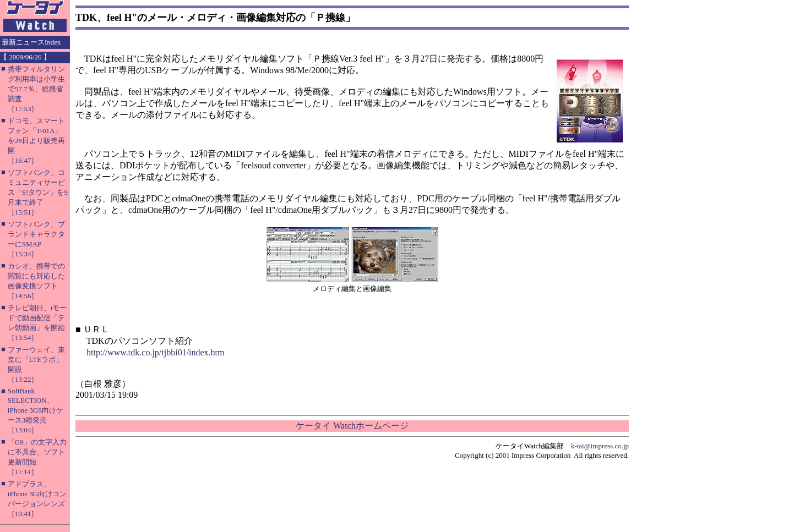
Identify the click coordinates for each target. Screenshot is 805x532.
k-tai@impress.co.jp (600, 446)
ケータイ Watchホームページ (352, 426)
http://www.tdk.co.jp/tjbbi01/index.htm (156, 352)
